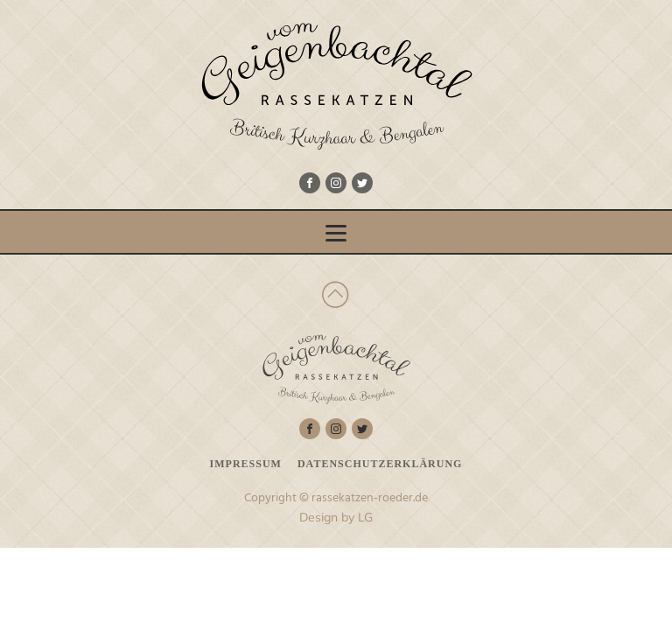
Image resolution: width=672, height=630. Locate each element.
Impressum (246, 464)
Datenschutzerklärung (380, 464)
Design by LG (336, 517)
